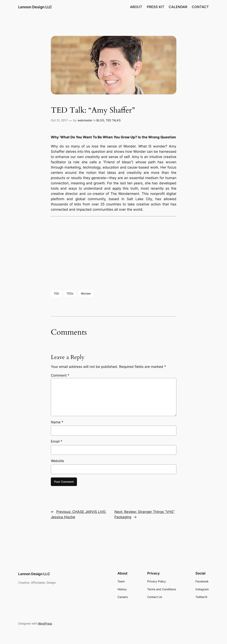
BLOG (100, 120)
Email (57, 441)
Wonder (86, 293)
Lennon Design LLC (35, 7)
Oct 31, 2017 (59, 120)
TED (56, 293)
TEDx (70, 293)
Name (57, 422)
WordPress (45, 623)
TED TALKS (113, 120)
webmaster (85, 120)
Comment (60, 375)
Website (57, 461)
